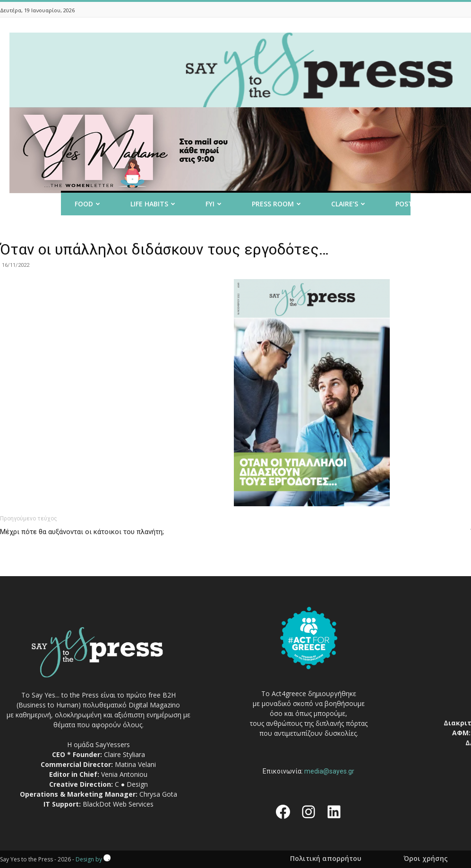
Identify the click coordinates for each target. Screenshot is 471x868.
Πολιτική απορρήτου (326, 859)
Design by (93, 859)
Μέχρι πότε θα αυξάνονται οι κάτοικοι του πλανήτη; (82, 532)
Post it (412, 204)
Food (87, 204)
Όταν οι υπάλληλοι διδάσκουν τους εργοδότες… (164, 249)
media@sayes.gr (329, 771)
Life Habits (153, 204)
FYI (214, 204)
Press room (276, 204)
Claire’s (348, 204)
